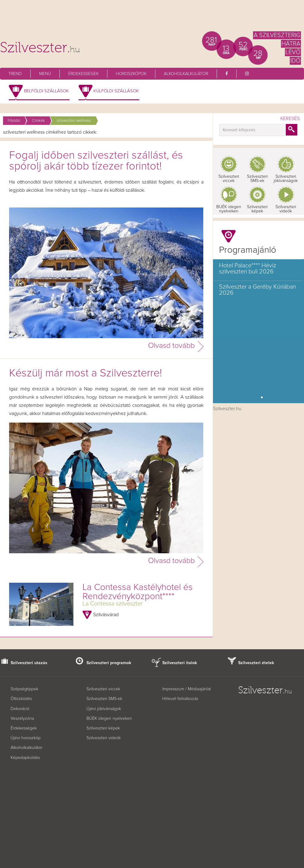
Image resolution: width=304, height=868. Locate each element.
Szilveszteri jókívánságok (286, 179)
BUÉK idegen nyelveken (229, 209)
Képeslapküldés (25, 758)
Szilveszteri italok (180, 663)
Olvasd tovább (171, 346)
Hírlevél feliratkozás (180, 699)
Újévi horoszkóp (26, 738)
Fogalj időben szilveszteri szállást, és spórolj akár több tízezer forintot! (96, 161)
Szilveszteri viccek (229, 179)
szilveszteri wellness (74, 121)
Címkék (38, 121)
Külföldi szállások (116, 91)
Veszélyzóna (22, 719)
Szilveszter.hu (227, 409)
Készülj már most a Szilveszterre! (86, 373)
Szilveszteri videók (286, 209)
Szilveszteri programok (109, 663)
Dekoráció (20, 709)
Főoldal (14, 121)
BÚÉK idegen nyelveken (109, 719)
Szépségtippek (24, 689)
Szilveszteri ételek (256, 663)
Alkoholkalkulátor (186, 74)
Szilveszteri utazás (29, 663)
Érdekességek (83, 74)
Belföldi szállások (46, 91)
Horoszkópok (131, 74)
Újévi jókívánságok (104, 709)
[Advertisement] (152, 18)
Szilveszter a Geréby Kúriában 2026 (258, 290)
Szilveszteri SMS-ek (257, 179)
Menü (45, 74)
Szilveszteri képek (257, 209)
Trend (15, 74)
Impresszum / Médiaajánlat (187, 689)
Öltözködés (21, 699)
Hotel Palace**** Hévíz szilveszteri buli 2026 (248, 269)
